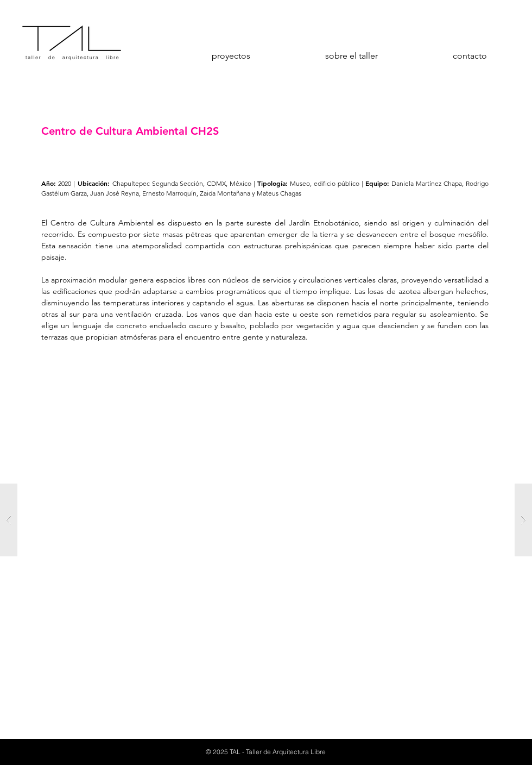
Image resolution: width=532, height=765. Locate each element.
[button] (266, 520)
